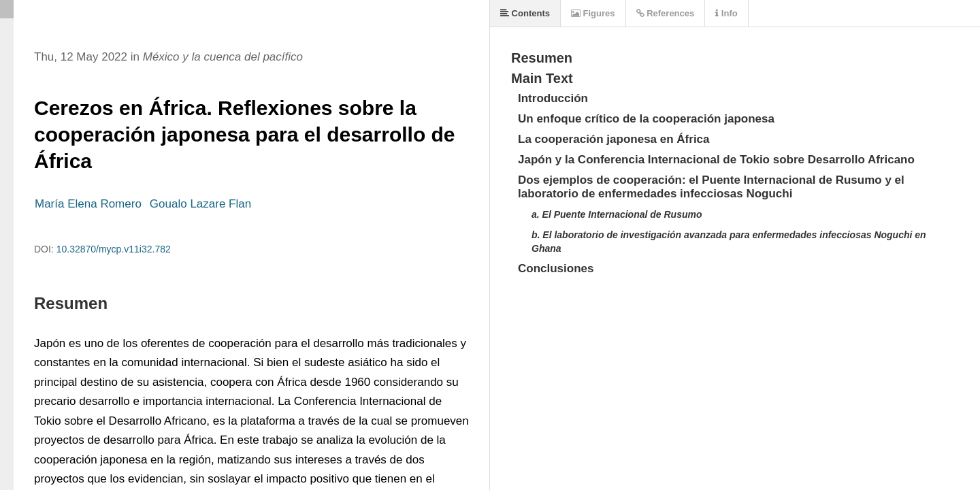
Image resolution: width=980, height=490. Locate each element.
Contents (525, 13)
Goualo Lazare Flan (200, 204)
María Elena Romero (88, 204)
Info (726, 13)
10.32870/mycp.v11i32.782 (114, 249)
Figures (593, 13)
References (666, 13)
